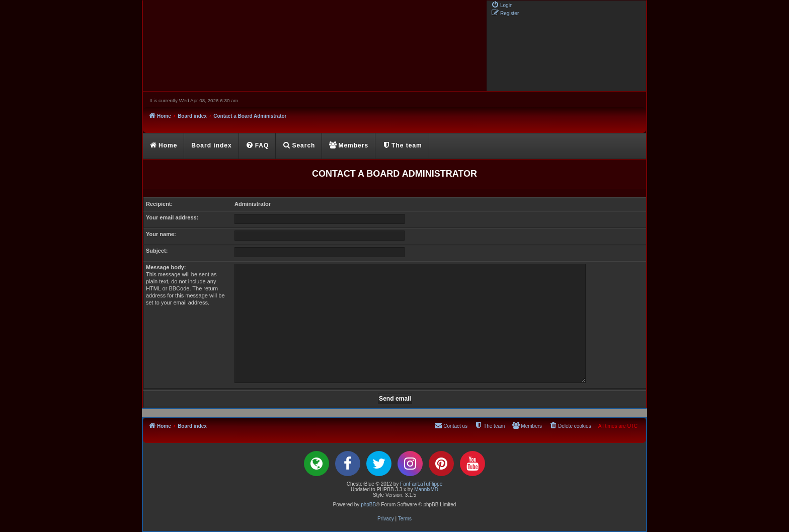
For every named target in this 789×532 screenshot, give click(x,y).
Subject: (157, 251)
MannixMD (426, 489)
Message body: (166, 267)
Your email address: (172, 217)
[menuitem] (502, 5)
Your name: (161, 234)
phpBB (368, 505)
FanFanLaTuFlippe (421, 484)
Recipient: (159, 204)
